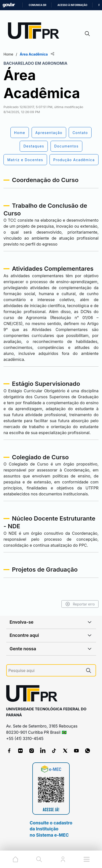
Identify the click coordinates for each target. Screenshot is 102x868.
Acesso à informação (72, 5)
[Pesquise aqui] (45, 671)
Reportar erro (80, 604)
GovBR (9, 5)
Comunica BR (37, 5)
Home (8, 54)
